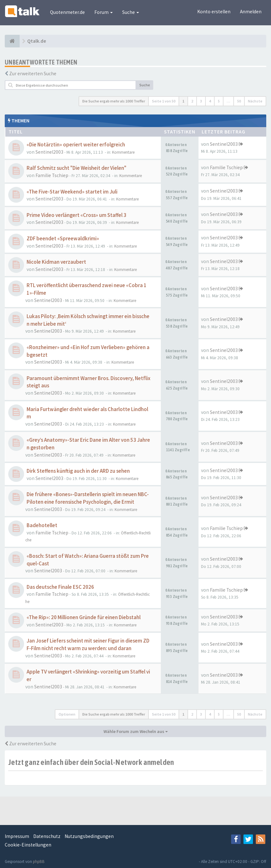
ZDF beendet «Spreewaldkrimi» (63, 239)
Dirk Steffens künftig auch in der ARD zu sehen (78, 471)
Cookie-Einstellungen (28, 845)
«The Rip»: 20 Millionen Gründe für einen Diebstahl (84, 617)
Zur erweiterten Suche (33, 74)
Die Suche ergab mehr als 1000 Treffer (114, 101)
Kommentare (123, 152)
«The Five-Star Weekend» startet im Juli (72, 192)
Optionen (67, 714)
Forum (104, 12)
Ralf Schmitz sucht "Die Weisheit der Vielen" (76, 168)
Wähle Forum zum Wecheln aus (136, 731)
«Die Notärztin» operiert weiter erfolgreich (76, 145)
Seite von (164, 101)
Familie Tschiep (52, 175)
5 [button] (219, 101)
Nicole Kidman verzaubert (56, 262)
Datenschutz (47, 836)
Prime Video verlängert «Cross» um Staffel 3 (76, 215)
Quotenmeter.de (67, 12)
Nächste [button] (255, 101)
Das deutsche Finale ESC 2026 (60, 587)
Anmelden (251, 12)
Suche (131, 12)
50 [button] (239, 101)
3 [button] (201, 101)
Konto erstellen (214, 12)
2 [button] (192, 101)
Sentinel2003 (49, 152)
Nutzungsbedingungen (89, 836)
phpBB (39, 862)
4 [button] (210, 101)
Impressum (17, 836)
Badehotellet (42, 525)
